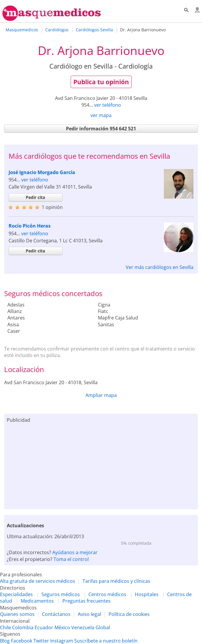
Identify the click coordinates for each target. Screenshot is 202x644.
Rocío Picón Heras (30, 226)
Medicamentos (37, 601)
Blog (5, 641)
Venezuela (83, 627)
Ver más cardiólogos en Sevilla (160, 267)
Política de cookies (129, 614)
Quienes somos (17, 614)
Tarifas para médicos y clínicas (116, 581)
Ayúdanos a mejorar (75, 552)
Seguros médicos (61, 594)
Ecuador (44, 627)
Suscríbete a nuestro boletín (106, 641)
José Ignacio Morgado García (42, 172)
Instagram (62, 641)
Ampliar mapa (101, 395)
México (62, 627)
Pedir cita (35, 197)
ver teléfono (108, 105)
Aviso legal (89, 614)
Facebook (22, 641)
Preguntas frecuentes (87, 601)
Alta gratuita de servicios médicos (38, 581)
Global (103, 627)
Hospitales (147, 594)
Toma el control (71, 559)
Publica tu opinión (101, 82)
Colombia (23, 627)
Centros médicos (107, 594)
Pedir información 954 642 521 (101, 129)
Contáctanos (56, 614)
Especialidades (16, 594)
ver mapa (101, 115)
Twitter (41, 641)
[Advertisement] (101, 465)
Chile (5, 627)
